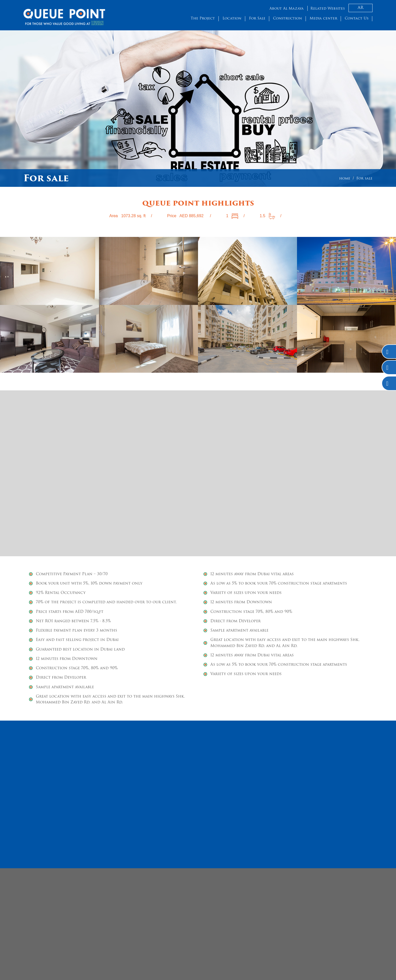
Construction (288, 19)
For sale (364, 179)
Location (232, 19)
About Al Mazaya (287, 9)
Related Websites (328, 9)
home (345, 179)
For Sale (257, 19)
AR (361, 8)
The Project (203, 19)
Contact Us (357, 19)
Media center (323, 19)
